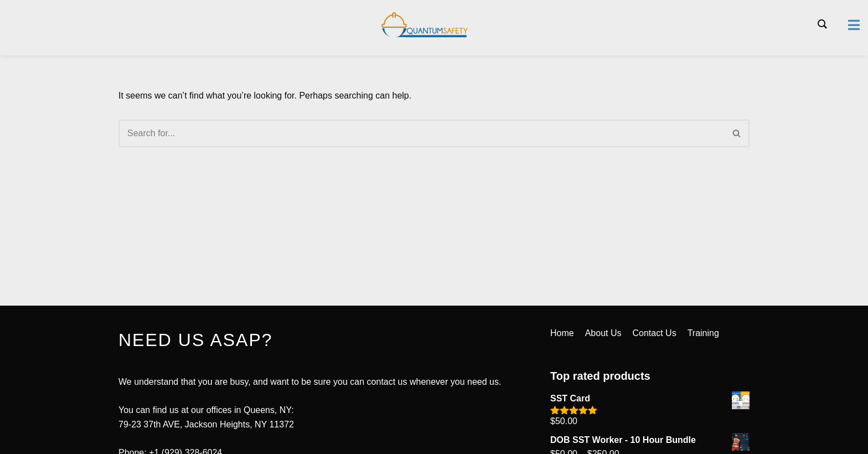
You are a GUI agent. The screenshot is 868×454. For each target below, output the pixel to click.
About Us (603, 333)
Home (562, 333)
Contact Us (655, 333)
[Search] (422, 133)
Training (703, 333)
